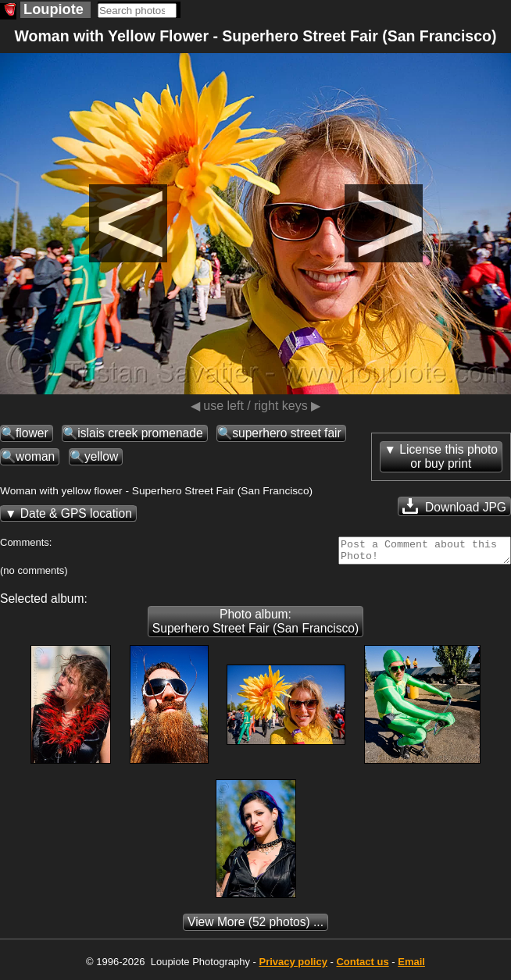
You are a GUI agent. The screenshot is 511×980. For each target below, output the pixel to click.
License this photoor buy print (448, 456)
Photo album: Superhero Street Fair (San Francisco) (256, 626)
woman (35, 456)
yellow (101, 456)
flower (32, 433)
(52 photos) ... (256, 927)
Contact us (362, 966)
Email (411, 966)
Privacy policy (293, 966)
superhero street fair (287, 433)
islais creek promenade (140, 433)
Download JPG (454, 506)
